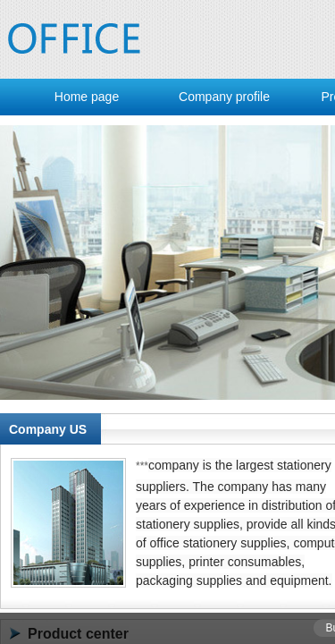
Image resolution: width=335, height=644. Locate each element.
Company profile (224, 97)
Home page (87, 97)
